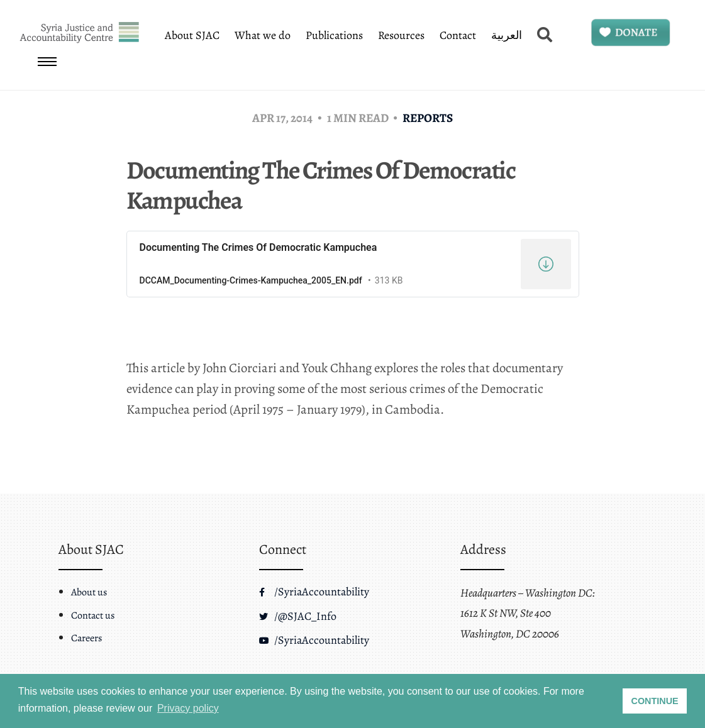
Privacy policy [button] (188, 708)
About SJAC (192, 35)
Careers (86, 638)
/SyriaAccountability (314, 592)
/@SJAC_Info (298, 616)
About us (89, 592)
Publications (334, 35)
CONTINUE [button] (655, 701)
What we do (263, 35)
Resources (401, 35)
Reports (428, 118)
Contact (458, 35)
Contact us (93, 615)
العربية (507, 35)
